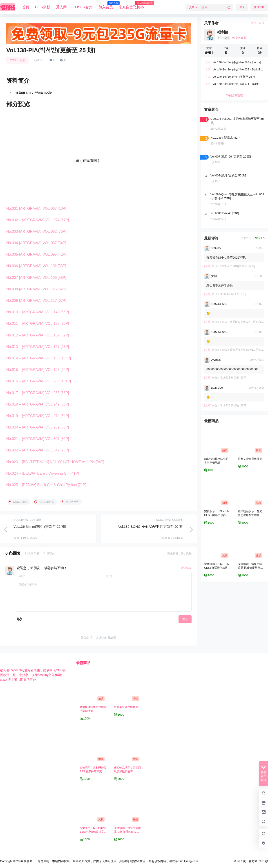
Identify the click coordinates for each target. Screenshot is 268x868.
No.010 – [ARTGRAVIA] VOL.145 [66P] (38, 312)
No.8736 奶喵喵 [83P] (233, 406)
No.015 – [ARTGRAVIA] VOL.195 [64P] (38, 370)
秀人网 (61, 7)
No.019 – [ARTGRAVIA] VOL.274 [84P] (38, 416)
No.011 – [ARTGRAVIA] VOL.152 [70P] (38, 324)
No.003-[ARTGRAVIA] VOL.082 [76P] (36, 231)
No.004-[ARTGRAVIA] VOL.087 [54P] (36, 243)
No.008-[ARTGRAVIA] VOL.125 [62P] (36, 289)
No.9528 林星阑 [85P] (233, 378)
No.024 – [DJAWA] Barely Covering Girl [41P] (43, 473)
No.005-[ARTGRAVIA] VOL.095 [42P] (36, 254)
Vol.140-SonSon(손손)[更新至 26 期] (230, 77)
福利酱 (28, 861)
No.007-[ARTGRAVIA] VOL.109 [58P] (36, 278)
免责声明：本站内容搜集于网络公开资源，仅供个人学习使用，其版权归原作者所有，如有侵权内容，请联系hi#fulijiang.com (118, 861)
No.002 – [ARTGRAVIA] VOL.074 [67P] (38, 220)
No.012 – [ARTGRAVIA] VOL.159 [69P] (38, 335)
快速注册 (259, 7)
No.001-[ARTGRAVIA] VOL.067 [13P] (36, 209)
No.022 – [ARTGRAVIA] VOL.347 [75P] (38, 450)
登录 (242, 7)
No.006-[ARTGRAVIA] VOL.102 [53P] (36, 266)
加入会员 (106, 5)
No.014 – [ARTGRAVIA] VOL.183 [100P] (39, 358)
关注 (252, 23)
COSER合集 (83, 7)
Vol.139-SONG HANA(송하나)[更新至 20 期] (151, 526)
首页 (26, 7)
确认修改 (186, 568)
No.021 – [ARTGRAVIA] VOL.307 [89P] (38, 439)
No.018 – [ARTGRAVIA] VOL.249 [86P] (38, 404)
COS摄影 (43, 7)
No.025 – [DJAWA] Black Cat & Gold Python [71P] (46, 485)
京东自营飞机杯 (131, 5)
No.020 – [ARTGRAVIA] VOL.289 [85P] (38, 427)
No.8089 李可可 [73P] (233, 294)
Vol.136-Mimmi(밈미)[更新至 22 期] (40, 526)
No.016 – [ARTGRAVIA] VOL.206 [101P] (39, 381)
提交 (185, 619)
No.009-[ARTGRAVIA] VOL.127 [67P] (36, 301)
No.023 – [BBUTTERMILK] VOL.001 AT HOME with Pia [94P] (55, 462)
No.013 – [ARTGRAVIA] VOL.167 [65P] (38, 347)
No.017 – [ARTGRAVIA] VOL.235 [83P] (38, 393)
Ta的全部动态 (234, 95)
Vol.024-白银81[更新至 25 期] (237, 266)
